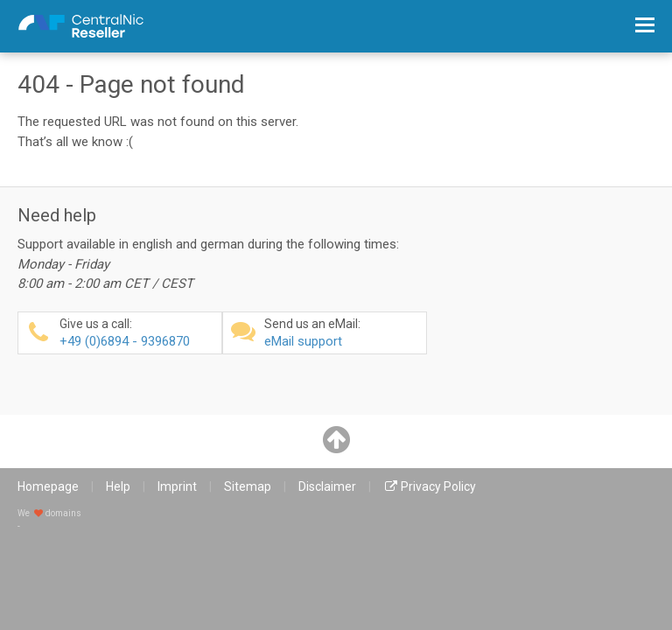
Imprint (177, 486)
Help (118, 486)
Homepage (48, 486)
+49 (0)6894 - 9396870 (138, 333)
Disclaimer (327, 486)
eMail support (343, 333)
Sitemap (248, 486)
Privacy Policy (438, 486)
